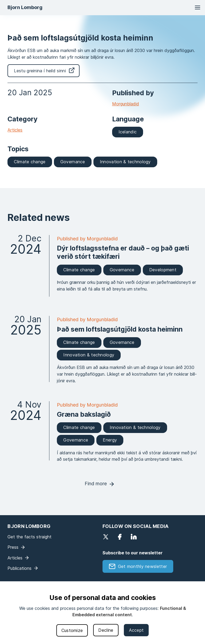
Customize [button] (72, 630)
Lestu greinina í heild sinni (40, 71)
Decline (106, 630)
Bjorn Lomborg (25, 7)
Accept (136, 630)
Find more (96, 484)
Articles (15, 130)
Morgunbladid (126, 104)
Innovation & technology (125, 162)
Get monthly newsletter (143, 566)
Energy (110, 440)
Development (163, 270)
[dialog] (102, 613)
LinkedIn (134, 537)
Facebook (120, 537)
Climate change (30, 162)
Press (13, 547)
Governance (73, 162)
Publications (19, 568)
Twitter (106, 537)
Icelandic (128, 132)
